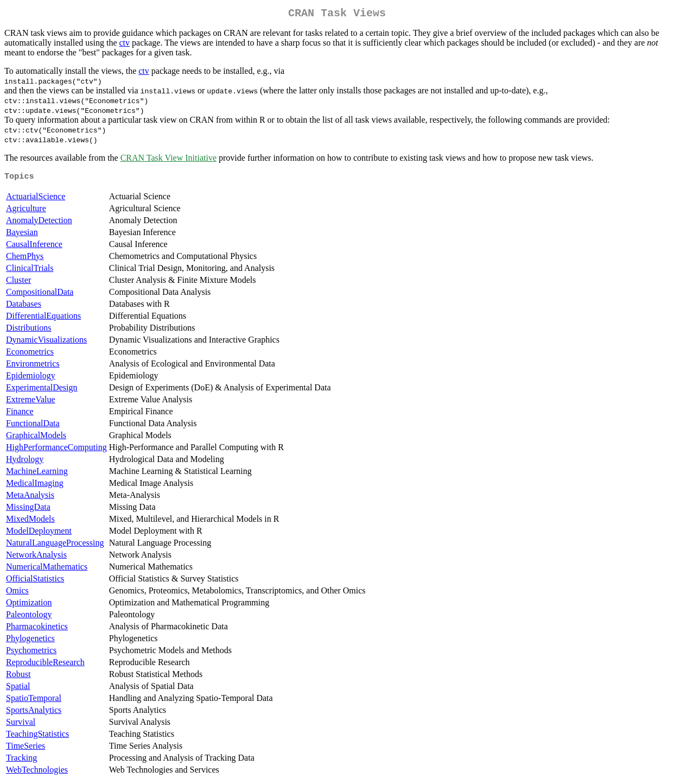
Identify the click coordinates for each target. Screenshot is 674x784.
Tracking (21, 761)
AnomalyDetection (39, 223)
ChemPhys (25, 259)
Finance (20, 415)
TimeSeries (26, 749)
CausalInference (34, 247)
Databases (24, 307)
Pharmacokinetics (37, 630)
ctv (125, 45)
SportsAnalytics (34, 713)
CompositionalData (40, 295)
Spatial (18, 689)
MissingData (28, 510)
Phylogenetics (30, 641)
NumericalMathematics (47, 570)
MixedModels (30, 522)
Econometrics (30, 355)
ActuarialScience (36, 200)
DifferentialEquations (43, 319)
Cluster (18, 283)
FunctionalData (33, 426)
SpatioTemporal (34, 701)
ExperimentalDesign (42, 391)
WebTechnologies (37, 773)
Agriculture (26, 211)
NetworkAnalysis (36, 558)
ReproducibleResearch (45, 665)
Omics (17, 594)
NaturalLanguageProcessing (55, 546)
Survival (21, 725)
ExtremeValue (31, 403)
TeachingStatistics (37, 737)
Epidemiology (31, 379)
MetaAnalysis (30, 498)
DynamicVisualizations (46, 343)
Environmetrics (33, 367)
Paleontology (29, 618)
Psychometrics (31, 653)
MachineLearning (37, 474)
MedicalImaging (35, 486)
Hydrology (25, 462)
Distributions (29, 331)
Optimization (29, 606)
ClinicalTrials (30, 271)
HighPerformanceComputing (56, 450)
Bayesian (22, 235)
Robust (18, 677)
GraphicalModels (36, 438)
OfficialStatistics (35, 582)
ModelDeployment (39, 534)
